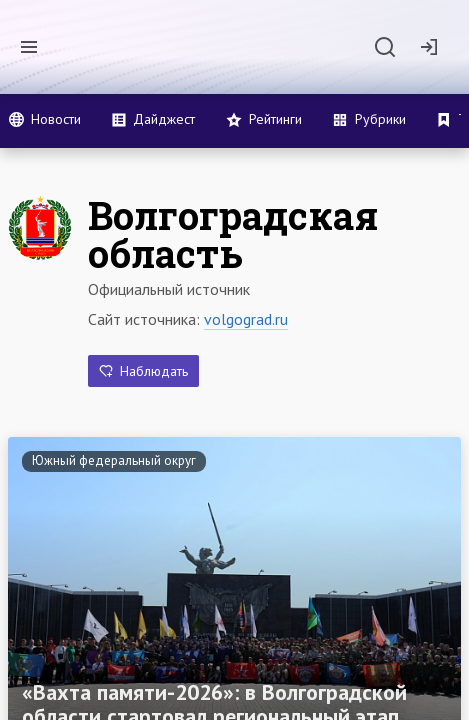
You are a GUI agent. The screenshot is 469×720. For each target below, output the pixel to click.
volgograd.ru (246, 319)
